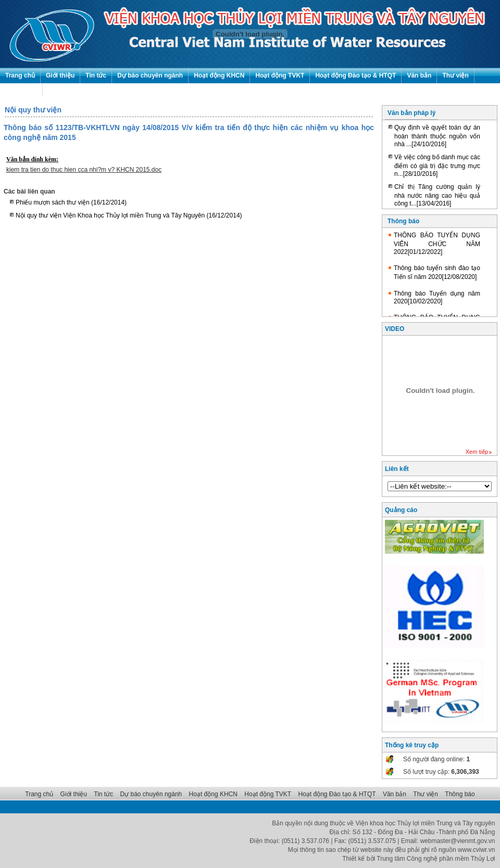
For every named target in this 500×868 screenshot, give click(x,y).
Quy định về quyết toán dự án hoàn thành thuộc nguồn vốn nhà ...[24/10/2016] (437, 136)
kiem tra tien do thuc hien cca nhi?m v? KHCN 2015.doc (84, 170)
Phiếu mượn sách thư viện (71, 202)
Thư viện (455, 75)
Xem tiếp (477, 452)
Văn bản (419, 75)
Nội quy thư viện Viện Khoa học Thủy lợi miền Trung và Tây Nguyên (129, 215)
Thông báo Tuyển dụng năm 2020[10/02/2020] (437, 297)
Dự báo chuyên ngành (150, 75)
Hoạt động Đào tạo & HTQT (355, 75)
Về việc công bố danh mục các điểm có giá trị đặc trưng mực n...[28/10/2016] (437, 165)
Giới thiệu (60, 75)
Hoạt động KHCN (219, 75)
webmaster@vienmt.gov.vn (457, 841)
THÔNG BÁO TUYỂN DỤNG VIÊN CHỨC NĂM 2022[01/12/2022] (437, 244)
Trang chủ (20, 75)
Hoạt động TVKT (280, 75)
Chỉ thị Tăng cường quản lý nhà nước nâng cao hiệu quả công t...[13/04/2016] (437, 195)
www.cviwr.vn (476, 850)
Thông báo (21, 91)
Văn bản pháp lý (411, 113)
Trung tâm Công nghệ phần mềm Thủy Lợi (436, 859)
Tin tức (96, 75)
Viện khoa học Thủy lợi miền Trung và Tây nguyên (426, 823)
